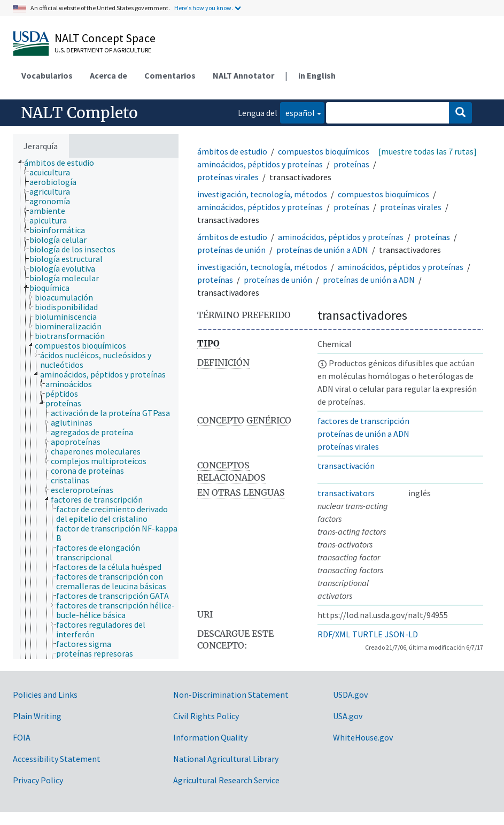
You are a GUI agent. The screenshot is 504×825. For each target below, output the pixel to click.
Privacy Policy (38, 780)
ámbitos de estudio (232, 151)
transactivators (346, 493)
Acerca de (108, 75)
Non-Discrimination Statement (231, 695)
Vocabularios (47, 75)
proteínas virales (228, 177)
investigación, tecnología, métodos (262, 194)
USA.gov (348, 716)
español (297, 112)
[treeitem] (64, 163)
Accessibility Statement (57, 759)
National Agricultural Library (226, 759)
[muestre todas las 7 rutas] (428, 151)
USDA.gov (350, 695)
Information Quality (210, 737)
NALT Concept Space (105, 38)
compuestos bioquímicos (324, 151)
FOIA (22, 737)
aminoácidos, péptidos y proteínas (260, 164)
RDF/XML (334, 634)
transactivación (346, 466)
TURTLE (367, 634)
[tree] (96, 408)
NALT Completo (79, 113)
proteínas (351, 164)
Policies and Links (45, 695)
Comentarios (170, 75)
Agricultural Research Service (226, 780)
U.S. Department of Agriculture (103, 50)
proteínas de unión (231, 250)
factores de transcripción (363, 421)
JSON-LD (401, 634)
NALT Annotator (243, 75)
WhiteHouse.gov (363, 737)
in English (317, 75)
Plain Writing (37, 716)
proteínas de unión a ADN (322, 250)
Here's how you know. (204, 8)
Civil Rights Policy (206, 716)
